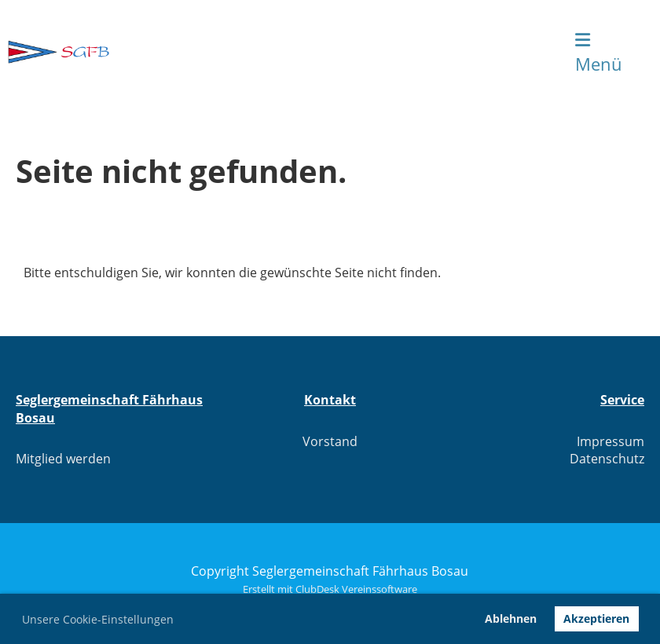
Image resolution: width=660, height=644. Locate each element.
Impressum (610, 441)
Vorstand (330, 441)
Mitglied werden (63, 459)
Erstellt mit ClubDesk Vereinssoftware (330, 589)
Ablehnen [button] (511, 618)
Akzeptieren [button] (596, 618)
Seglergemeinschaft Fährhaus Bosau (273, 52)
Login (521, 52)
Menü (599, 53)
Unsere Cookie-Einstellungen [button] (98, 619)
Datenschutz (607, 459)
